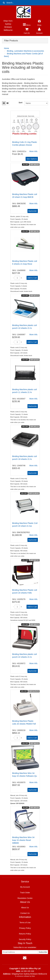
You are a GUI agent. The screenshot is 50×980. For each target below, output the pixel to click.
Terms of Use (25, 923)
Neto (33, 976)
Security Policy (25, 939)
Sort (20, 103)
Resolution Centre (25, 898)
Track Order (25, 893)
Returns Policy (25, 934)
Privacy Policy (25, 928)
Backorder (33, 211)
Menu (27, 25)
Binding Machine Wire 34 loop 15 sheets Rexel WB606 (23, 840)
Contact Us (25, 913)
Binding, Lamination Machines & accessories (25, 51)
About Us (25, 908)
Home (6, 48)
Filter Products (11, 41)
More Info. (34, 203)
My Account (25, 887)
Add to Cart (32, 278)
